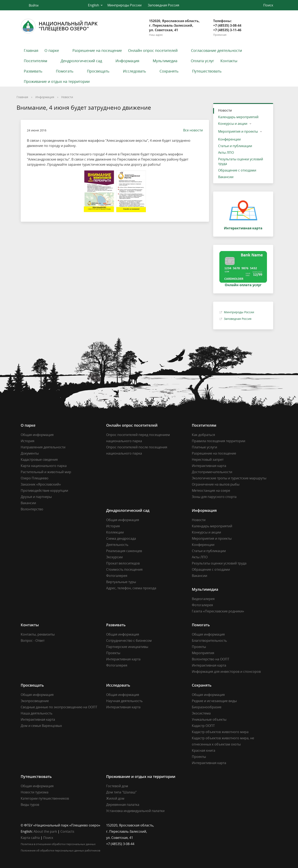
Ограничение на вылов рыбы (216, 484)
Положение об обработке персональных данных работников (60, 850)
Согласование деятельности (216, 50)
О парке (52, 50)
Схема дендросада (121, 538)
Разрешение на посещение (97, 50)
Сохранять (169, 71)
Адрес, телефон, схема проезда (131, 588)
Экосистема (201, 713)
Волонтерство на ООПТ (211, 659)
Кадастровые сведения (39, 460)
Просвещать (98, 71)
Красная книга (204, 750)
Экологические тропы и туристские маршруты (229, 478)
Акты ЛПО (226, 152)
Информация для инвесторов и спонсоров (226, 672)
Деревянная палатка (123, 805)
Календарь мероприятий (238, 117)
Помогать (65, 71)
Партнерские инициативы (127, 647)
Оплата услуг (202, 61)
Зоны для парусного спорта (214, 497)
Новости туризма (35, 792)
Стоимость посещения (124, 569)
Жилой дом (115, 798)
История (28, 441)
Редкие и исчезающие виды (214, 701)
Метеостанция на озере (211, 491)
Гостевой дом (117, 786)
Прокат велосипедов (123, 563)
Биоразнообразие (207, 707)
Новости (67, 97)
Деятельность (117, 545)
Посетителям (35, 61)
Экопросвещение (35, 701)
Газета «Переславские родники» (218, 611)
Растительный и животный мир (46, 472)
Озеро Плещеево (35, 478)
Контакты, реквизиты (38, 634)
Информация (127, 61)
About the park (45, 831)
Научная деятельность (124, 701)
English (94, 5)
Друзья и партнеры (36, 497)
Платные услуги (204, 447)
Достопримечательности (212, 472)
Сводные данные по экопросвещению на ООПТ (59, 707)
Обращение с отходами (237, 170)
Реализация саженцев (124, 551)
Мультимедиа (165, 61)
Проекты (113, 653)
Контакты (229, 61)
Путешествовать (207, 71)
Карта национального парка (44, 466)
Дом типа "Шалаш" (121, 792)
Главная (31, 50)
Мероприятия (203, 653)
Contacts (67, 831)
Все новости (191, 130)
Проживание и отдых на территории (57, 81)
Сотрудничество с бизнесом (129, 641)
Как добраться (203, 435)
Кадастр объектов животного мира (220, 732)
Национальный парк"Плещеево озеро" (59, 26)
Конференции (229, 139)
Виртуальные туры (121, 582)
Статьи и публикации (235, 146)
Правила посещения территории (219, 441)
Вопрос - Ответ (33, 641)
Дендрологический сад (81, 61)
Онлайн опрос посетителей (153, 50)
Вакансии (226, 177)
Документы (30, 453)
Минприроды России (124, 5)
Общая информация (37, 435)
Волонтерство (32, 509)
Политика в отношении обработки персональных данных (58, 844)
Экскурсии (114, 557)
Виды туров (30, 805)
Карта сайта (30, 838)
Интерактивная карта (209, 466)
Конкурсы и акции (233, 124)
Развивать (33, 71)
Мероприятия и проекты (238, 131)
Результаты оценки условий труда (241, 161)
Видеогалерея (203, 599)
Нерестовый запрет (208, 460)
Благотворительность (209, 641)
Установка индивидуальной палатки (135, 811)
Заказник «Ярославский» (41, 484)
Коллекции (115, 532)
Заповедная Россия (163, 5)
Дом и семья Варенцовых (41, 726)
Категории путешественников (45, 798)
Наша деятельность (37, 713)
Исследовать (135, 71)
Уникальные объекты (209, 719)
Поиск (48, 838)
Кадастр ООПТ (203, 726)
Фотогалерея (117, 576)
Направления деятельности (43, 447)
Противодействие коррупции (44, 491)
